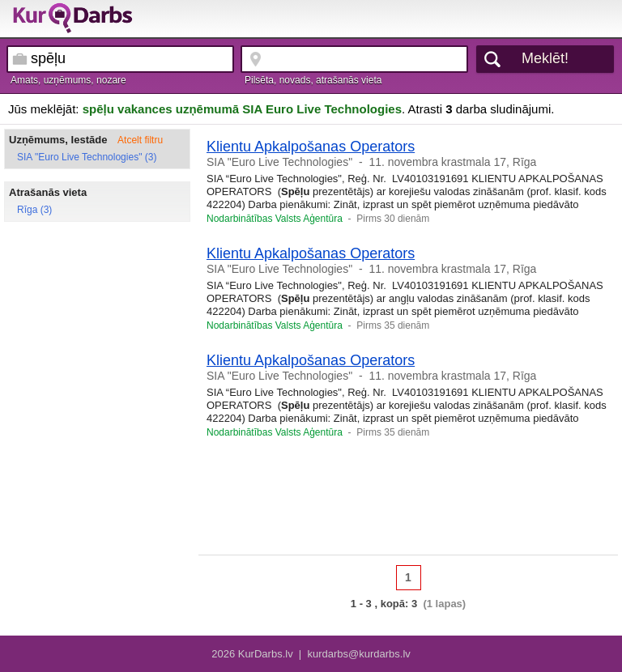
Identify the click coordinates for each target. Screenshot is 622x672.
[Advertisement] (408, 502)
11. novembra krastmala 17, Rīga (452, 162)
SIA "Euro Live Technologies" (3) (87, 157)
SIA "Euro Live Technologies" (279, 162)
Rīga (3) (34, 210)
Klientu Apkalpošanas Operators (311, 147)
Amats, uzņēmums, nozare (68, 80)
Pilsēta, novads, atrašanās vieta (313, 80)
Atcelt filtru (140, 140)
